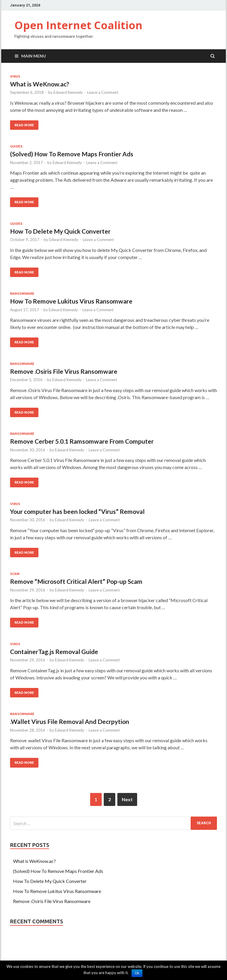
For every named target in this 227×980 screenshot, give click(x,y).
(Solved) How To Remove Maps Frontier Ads (72, 154)
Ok (137, 973)
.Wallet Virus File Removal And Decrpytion (70, 721)
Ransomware (22, 294)
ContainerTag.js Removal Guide (54, 652)
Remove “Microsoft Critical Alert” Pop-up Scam (76, 581)
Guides (16, 146)
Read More (24, 125)
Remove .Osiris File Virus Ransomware (64, 371)
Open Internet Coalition (78, 25)
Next (127, 799)
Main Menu (34, 56)
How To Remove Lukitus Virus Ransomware (71, 301)
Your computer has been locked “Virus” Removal (77, 511)
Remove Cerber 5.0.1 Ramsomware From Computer (82, 441)
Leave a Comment (103, 92)
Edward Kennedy (68, 92)
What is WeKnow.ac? (40, 84)
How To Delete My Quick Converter (60, 231)
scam (15, 574)
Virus (15, 76)
